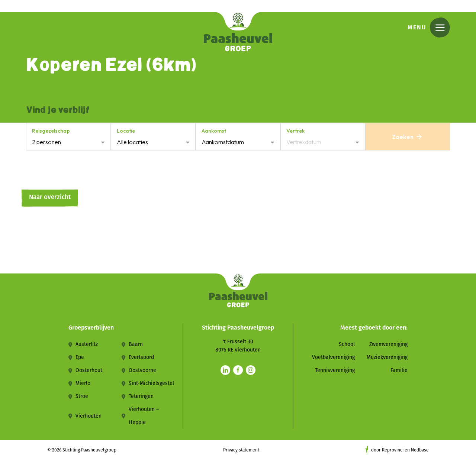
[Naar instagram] (251, 370)
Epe (80, 357)
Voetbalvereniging (333, 357)
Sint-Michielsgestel (151, 383)
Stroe (82, 396)
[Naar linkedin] (225, 370)
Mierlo (83, 383)
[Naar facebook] (238, 370)
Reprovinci (393, 450)
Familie (399, 370)
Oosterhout (89, 370)
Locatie (126, 131)
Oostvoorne (142, 370)
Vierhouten (89, 416)
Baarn (136, 344)
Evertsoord (141, 357)
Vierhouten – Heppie (144, 416)
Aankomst (214, 131)
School (347, 344)
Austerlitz (87, 344)
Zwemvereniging (388, 344)
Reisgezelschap (51, 131)
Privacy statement (241, 450)
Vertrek (295, 131)
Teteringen (141, 396)
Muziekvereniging (387, 357)
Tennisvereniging (335, 370)
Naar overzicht (50, 197)
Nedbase (420, 450)
